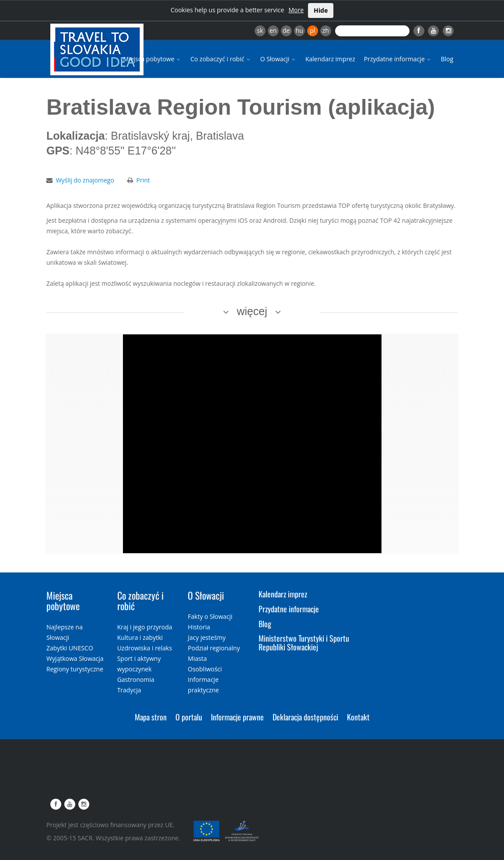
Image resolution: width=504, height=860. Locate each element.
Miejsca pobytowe (153, 59)
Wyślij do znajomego (85, 180)
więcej (252, 311)
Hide (321, 10)
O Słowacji (278, 59)
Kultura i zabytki (140, 637)
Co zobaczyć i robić (221, 59)
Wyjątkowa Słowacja (75, 658)
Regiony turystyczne (75, 669)
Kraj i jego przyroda (145, 627)
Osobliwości (205, 669)
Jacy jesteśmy (206, 637)
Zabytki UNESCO (70, 648)
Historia (199, 627)
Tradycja (129, 690)
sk (260, 30)
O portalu (189, 717)
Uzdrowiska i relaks (145, 648)
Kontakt (358, 717)
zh (326, 30)
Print (143, 180)
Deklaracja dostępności (305, 717)
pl (312, 30)
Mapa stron (151, 717)
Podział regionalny (214, 648)
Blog (447, 59)
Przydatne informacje (398, 59)
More (296, 10)
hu (299, 30)
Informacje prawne (237, 717)
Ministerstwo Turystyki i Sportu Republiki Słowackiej (304, 642)
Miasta (197, 658)
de (286, 30)
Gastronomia (136, 679)
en (273, 30)
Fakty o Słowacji (210, 616)
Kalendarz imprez (330, 59)
